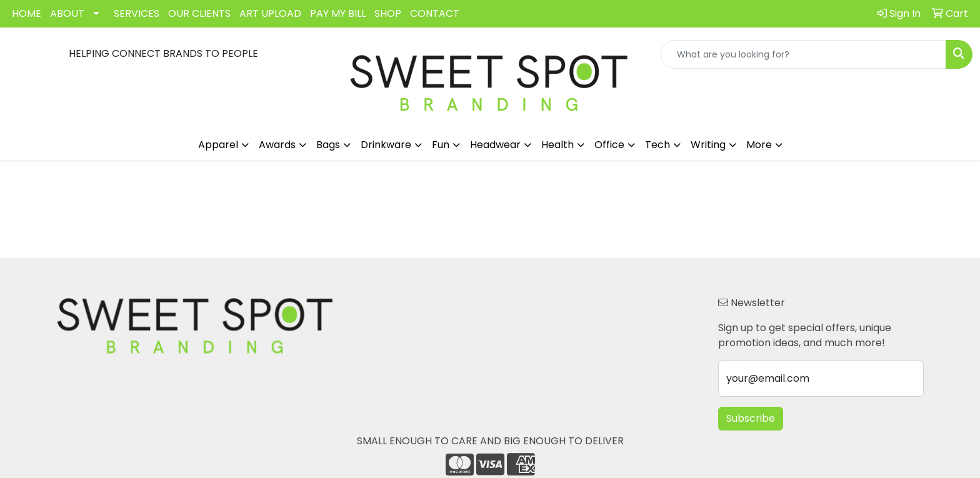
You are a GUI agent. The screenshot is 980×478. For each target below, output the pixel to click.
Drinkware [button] (386, 145)
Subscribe (751, 418)
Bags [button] (328, 145)
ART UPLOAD (270, 13)
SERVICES (137, 13)
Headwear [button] (495, 145)
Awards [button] (277, 145)
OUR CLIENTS (199, 13)
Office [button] (609, 145)
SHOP (388, 13)
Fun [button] (441, 145)
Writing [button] (708, 145)
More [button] (759, 145)
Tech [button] (657, 145)
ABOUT (67, 13)
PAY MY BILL (338, 13)
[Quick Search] (803, 54)
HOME (27, 13)
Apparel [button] (218, 145)
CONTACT (435, 13)
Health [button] (557, 145)
